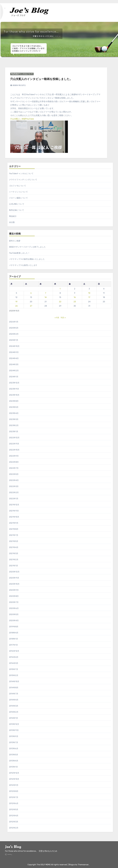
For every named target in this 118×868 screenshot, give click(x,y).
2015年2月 (14, 675)
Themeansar (83, 865)
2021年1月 (14, 566)
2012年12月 (14, 773)
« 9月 (57, 318)
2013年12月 (14, 724)
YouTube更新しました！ (19, 253)
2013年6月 (14, 749)
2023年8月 (14, 401)
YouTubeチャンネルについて (22, 74)
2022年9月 (14, 456)
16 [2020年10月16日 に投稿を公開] (75, 297)
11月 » (63, 318)
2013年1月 (13, 767)
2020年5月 (14, 614)
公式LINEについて (17, 204)
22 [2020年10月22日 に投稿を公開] (60, 302)
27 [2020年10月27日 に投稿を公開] (31, 306)
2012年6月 (14, 803)
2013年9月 (14, 736)
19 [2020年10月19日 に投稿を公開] (16, 302)
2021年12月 (14, 505)
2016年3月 (14, 663)
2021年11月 (14, 511)
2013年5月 (14, 755)
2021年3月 (14, 553)
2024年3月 (14, 364)
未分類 (12, 222)
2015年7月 (14, 669)
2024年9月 (14, 352)
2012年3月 (14, 822)
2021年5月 (14, 541)
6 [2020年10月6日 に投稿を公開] (31, 293)
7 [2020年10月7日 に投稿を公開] (46, 293)
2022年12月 (14, 438)
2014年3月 (14, 706)
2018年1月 (14, 639)
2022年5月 (14, 474)
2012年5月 (14, 810)
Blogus (72, 865)
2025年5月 (14, 328)
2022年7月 (14, 468)
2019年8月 (14, 627)
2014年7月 (14, 694)
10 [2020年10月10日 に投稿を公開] (89, 293)
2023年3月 (14, 419)
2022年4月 (14, 480)
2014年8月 (14, 688)
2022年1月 (14, 499)
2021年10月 (14, 517)
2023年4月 (14, 413)
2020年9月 (14, 590)
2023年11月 (14, 389)
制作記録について (17, 210)
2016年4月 (14, 657)
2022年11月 (14, 444)
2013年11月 (14, 730)
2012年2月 (14, 828)
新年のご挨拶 (15, 241)
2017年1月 (13, 645)
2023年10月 (14, 395)
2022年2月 (14, 492)
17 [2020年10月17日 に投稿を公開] (89, 297)
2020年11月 (14, 578)
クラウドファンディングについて (23, 180)
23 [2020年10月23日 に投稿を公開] (75, 302)
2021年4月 (14, 547)
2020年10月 (14, 584)
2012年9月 (14, 785)
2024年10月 (14, 346)
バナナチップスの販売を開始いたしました (27, 259)
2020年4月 (14, 621)
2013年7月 (14, 742)
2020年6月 (14, 608)
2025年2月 (14, 334)
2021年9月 (14, 523)
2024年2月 (14, 371)
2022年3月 (14, 486)
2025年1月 (14, 340)
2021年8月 (14, 529)
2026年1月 (14, 322)
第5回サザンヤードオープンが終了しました (27, 247)
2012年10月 (14, 779)
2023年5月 (14, 407)
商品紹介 (13, 216)
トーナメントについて (18, 192)
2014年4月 (14, 700)
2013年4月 (14, 761)
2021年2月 (14, 560)
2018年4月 (14, 633)
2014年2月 (14, 712)
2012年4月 (14, 816)
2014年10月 (14, 681)
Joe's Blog (13, 847)
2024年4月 (14, 358)
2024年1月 (14, 377)
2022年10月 (14, 450)
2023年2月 (14, 425)
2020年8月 (14, 596)
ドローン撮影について (18, 198)
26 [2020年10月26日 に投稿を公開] (16, 306)
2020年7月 (14, 602)
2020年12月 (14, 572)
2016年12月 (14, 651)
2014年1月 (14, 718)
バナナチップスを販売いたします (23, 265)
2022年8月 (14, 462)
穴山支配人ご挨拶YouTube (22, 119)
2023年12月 (14, 383)
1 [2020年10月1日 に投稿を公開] (60, 289)
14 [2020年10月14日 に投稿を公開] (46, 297)
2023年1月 (14, 432)
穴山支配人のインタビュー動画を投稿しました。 (41, 79)
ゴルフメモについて (18, 186)
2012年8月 (14, 791)
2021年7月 (14, 535)
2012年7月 (14, 797)
